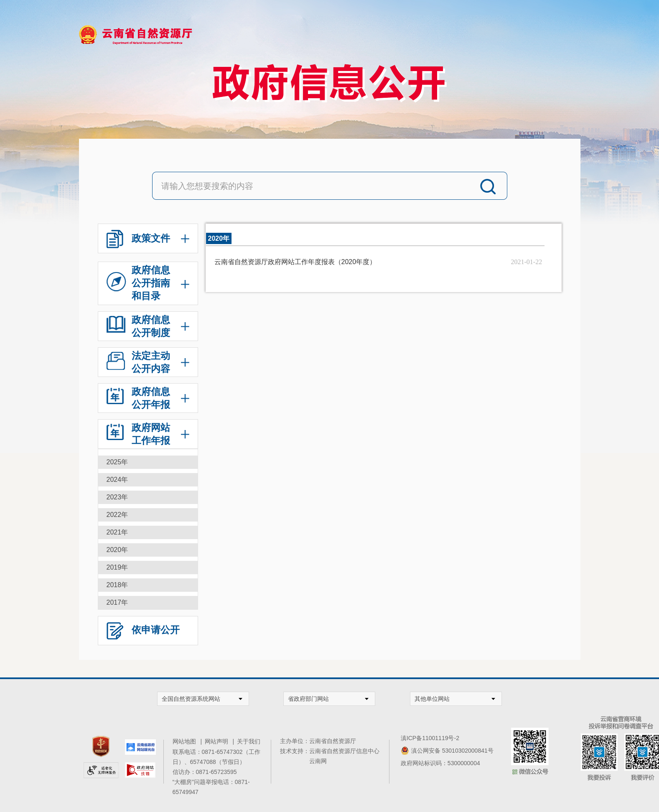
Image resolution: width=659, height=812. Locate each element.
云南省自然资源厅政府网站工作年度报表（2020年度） (295, 262)
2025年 (117, 462)
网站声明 (218, 741)
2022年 (117, 515)
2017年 (117, 602)
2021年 (117, 532)
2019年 (117, 567)
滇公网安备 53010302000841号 (452, 751)
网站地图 (186, 741)
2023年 (117, 497)
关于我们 (249, 741)
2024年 (117, 480)
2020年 (117, 550)
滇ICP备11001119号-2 (430, 738)
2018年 (117, 585)
